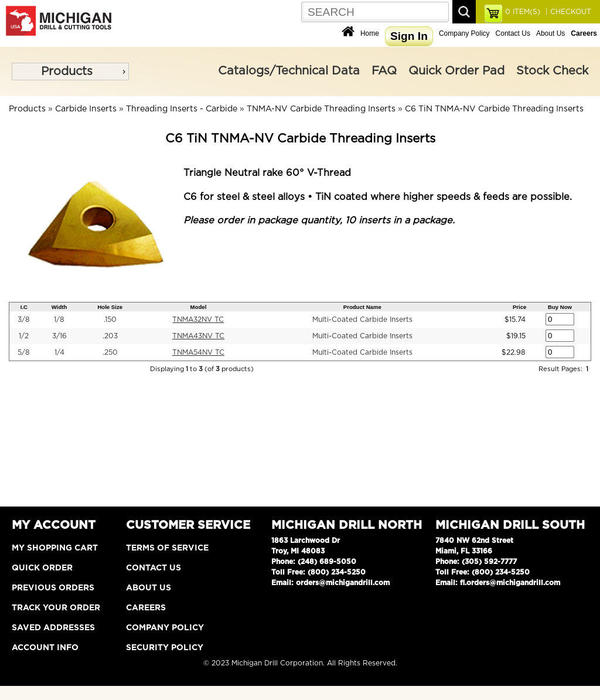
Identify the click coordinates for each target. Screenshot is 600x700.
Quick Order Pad (456, 71)
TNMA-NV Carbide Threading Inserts (321, 109)
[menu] (70, 72)
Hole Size (110, 307)
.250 (110, 352)
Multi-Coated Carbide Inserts (362, 320)
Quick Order (42, 568)
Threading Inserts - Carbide (182, 109)
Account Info (45, 648)
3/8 (24, 320)
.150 (110, 320)
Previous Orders (53, 588)
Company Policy (464, 33)
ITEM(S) (523, 12)
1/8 (59, 320)
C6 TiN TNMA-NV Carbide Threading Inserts (494, 109)
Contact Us (513, 33)
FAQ (384, 71)
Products (67, 72)
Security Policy (165, 648)
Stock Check (552, 71)
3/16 (59, 336)
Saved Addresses (53, 628)
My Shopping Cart (55, 548)
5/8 (24, 352)
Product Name (362, 307)
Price (519, 307)
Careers (146, 608)
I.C (24, 307)
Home (370, 33)
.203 (110, 336)
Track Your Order (56, 608)
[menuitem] (70, 72)
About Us (550, 33)
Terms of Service (167, 548)
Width (59, 307)
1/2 (24, 336)
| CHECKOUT (567, 12)
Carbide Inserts (86, 109)
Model (199, 307)
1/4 (59, 352)
